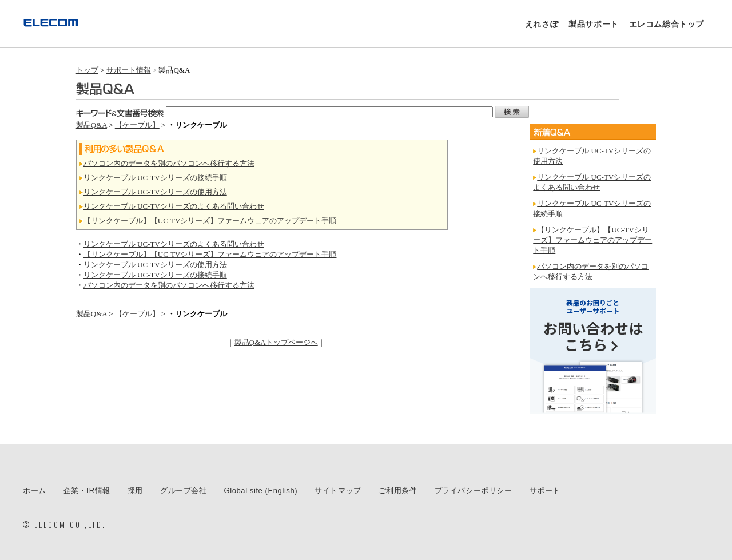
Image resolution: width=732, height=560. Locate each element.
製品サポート (594, 24)
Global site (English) (261, 491)
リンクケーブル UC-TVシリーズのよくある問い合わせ (174, 206)
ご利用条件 (398, 491)
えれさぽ (542, 24)
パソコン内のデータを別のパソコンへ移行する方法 (169, 163)
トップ (87, 70)
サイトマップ (338, 491)
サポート (545, 491)
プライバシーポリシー (474, 491)
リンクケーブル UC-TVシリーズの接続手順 (155, 178)
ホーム (35, 491)
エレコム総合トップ (667, 24)
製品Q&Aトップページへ (276, 342)
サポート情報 (129, 70)
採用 (135, 491)
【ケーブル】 (137, 125)
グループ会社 (184, 491)
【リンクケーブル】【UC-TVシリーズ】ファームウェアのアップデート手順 (210, 221)
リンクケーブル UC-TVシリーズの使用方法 (155, 192)
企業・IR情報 (87, 491)
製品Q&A (91, 125)
